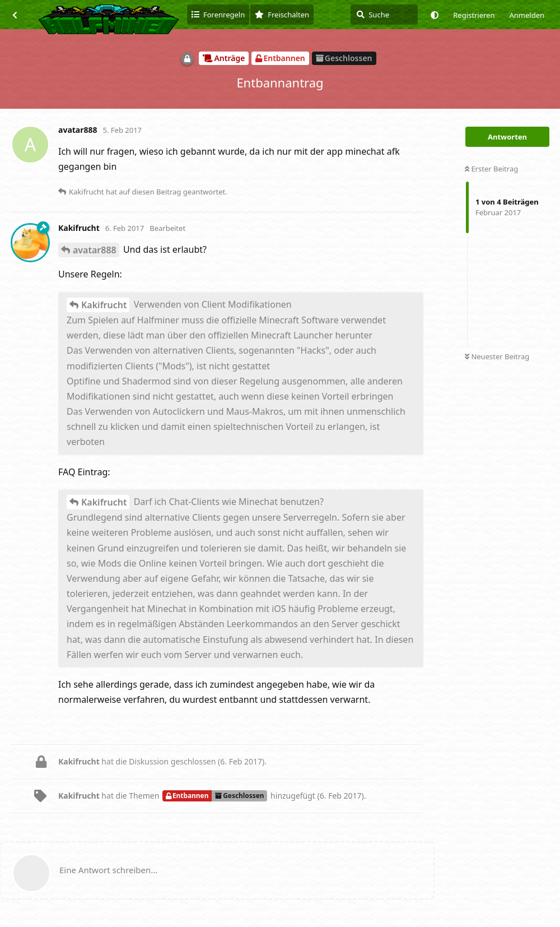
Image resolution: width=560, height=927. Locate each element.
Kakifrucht (104, 305)
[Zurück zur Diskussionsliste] (15, 15)
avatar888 (95, 250)
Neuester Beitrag (497, 356)
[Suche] (384, 15)
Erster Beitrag (491, 169)
